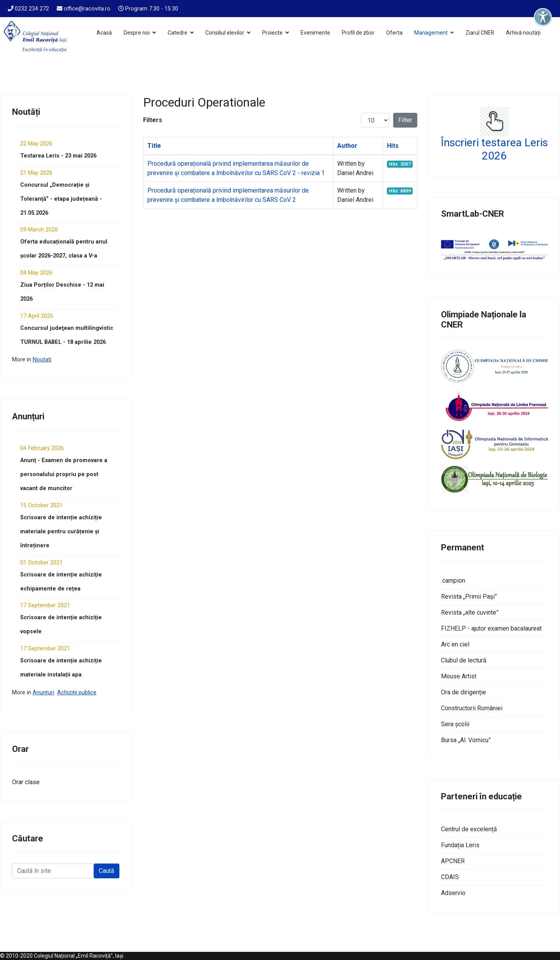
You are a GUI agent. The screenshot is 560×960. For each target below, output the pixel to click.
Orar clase (26, 782)
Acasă (104, 33)
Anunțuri (43, 693)
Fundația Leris (460, 845)
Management (431, 33)
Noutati (42, 360)
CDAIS (450, 877)
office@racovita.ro (87, 9)
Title (154, 146)
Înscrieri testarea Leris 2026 (494, 149)
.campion (453, 581)
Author (347, 146)
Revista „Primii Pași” (469, 596)
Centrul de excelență (469, 829)
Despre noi (137, 33)
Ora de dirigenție (464, 692)
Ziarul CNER (480, 33)
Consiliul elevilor (225, 33)
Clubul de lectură (464, 660)
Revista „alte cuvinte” (470, 612)
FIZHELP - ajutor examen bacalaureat (491, 628)
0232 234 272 (32, 9)
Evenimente (315, 33)
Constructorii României (472, 708)
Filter (405, 120)
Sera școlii (455, 724)
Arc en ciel (455, 644)
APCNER (453, 861)
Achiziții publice (77, 693)
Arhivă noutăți (523, 33)
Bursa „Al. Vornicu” (466, 740)
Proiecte (272, 33)
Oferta (394, 33)
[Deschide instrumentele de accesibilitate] (543, 17)
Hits (393, 146)
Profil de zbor (358, 33)
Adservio (453, 893)
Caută (107, 871)
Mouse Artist (459, 676)
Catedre (178, 33)
